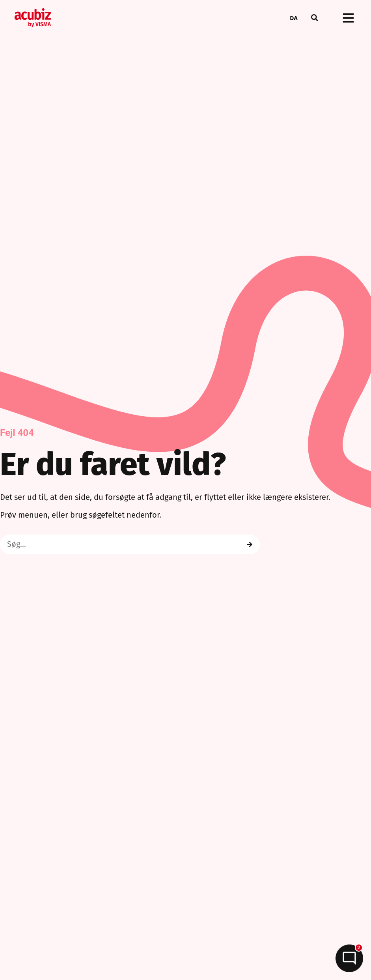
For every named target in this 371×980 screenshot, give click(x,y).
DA (294, 18)
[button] (315, 18)
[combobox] (294, 18)
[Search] (250, 544)
